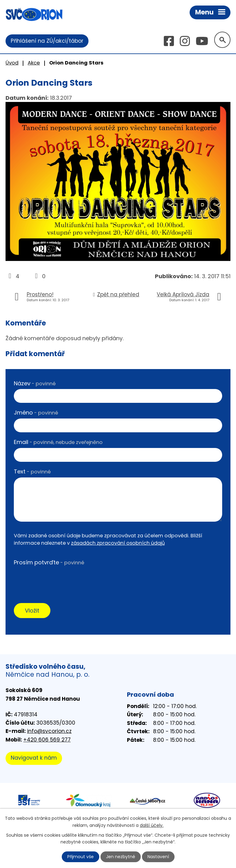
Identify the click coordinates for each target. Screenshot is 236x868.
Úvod (12, 63)
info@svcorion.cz (49, 731)
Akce (34, 63)
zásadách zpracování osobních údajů (118, 543)
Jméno (36, 413)
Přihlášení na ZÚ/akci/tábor (47, 41)
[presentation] (61, 580)
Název (35, 383)
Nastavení (158, 857)
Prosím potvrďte (49, 562)
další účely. (152, 825)
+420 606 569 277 (47, 740)
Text (32, 471)
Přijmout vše (81, 857)
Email (58, 442)
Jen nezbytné (121, 857)
